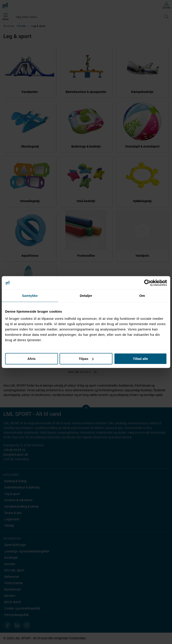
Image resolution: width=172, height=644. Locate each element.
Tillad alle (140, 359)
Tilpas (86, 359)
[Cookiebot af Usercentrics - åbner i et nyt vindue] (147, 283)
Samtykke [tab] (30, 296)
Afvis (31, 359)
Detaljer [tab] (86, 296)
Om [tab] (142, 296)
